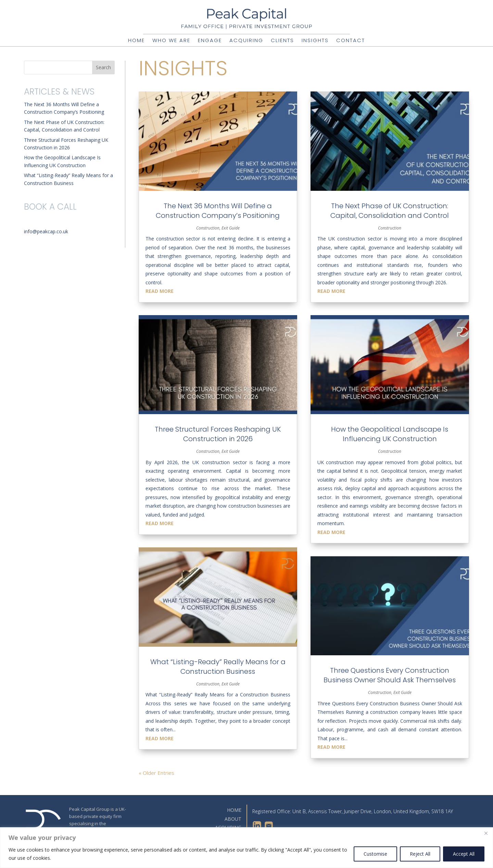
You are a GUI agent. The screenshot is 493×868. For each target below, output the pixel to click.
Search (103, 67)
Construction (208, 228)
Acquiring (246, 41)
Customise (375, 854)
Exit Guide (231, 228)
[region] (246, 848)
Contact (351, 41)
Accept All (464, 854)
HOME (234, 810)
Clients (282, 41)
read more (160, 291)
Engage (210, 41)
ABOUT (233, 819)
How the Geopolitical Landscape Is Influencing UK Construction (390, 434)
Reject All (420, 854)
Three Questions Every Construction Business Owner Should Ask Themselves (390, 675)
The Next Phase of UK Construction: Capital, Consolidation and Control (390, 211)
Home (136, 41)
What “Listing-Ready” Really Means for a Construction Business (218, 667)
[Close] (486, 833)
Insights (315, 41)
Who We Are (171, 41)
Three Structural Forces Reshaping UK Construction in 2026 (218, 434)
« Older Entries (156, 773)
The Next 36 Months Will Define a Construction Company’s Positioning (218, 211)
